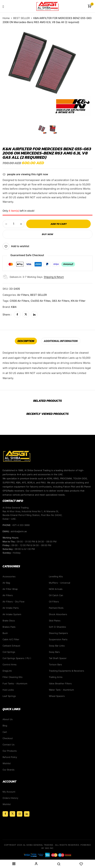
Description (26, 341)
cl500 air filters (19, 301)
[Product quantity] (14, 224)
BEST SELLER (22, 18)
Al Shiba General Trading (38, 845)
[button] (90, 6)
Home (6, 18)
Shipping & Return (54, 277)
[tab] (26, 341)
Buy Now (47, 234)
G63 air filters (61, 301)
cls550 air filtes (41, 301)
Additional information (61, 341)
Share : (7, 315)
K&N (14, 307)
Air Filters (23, 295)
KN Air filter (78, 301)
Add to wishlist (20, 246)
